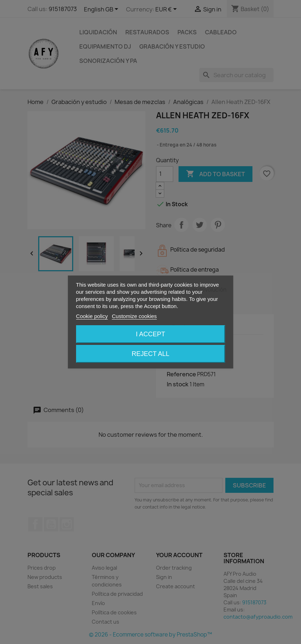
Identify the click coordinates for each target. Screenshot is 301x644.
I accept (150, 334)
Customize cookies (134, 316)
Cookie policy (92, 316)
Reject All (151, 354)
